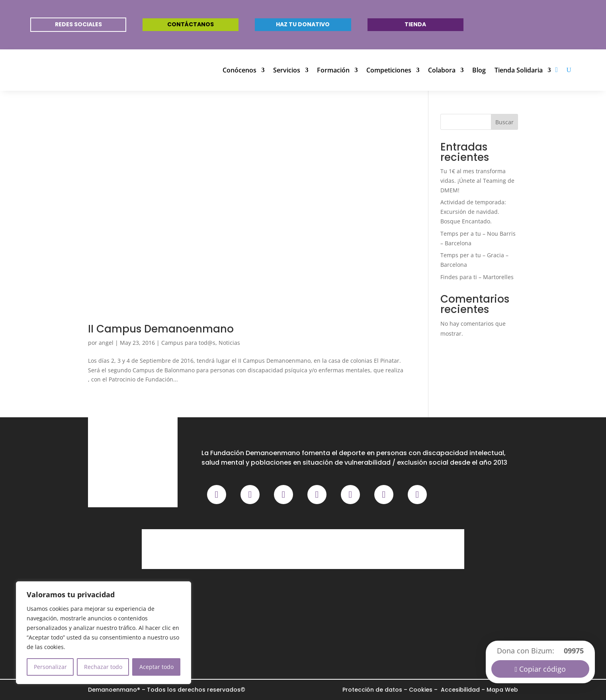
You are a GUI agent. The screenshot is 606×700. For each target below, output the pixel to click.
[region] (104, 633)
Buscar (504, 122)
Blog (479, 70)
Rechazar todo (103, 667)
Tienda (415, 24)
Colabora (442, 70)
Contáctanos (191, 24)
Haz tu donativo (303, 24)
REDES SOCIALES (78, 24)
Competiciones (389, 70)
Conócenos (239, 70)
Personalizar (50, 667)
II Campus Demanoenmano (161, 329)
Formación (333, 70)
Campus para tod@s (188, 343)
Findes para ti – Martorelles (477, 277)
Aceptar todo (156, 667)
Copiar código (542, 669)
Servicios (287, 70)
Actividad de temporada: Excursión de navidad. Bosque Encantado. (473, 212)
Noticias (229, 343)
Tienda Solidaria (519, 70)
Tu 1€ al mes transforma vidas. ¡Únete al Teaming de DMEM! (477, 181)
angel (106, 343)
